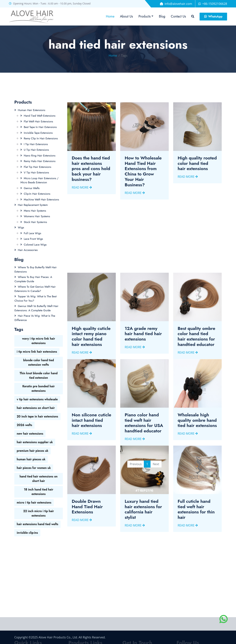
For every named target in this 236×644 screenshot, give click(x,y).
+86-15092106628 (215, 4)
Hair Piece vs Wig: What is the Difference (35, 318)
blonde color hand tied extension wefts (39, 362)
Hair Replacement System (33, 205)
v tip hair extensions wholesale (37, 399)
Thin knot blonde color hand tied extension (38, 375)
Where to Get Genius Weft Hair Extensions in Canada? (35, 289)
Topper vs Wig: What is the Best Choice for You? (35, 299)
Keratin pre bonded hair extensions (38, 389)
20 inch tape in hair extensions (37, 416)
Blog (162, 16)
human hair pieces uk (31, 459)
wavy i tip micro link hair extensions (39, 341)
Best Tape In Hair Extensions (40, 127)
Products (144, 16)
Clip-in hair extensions (37, 194)
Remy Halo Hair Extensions (40, 161)
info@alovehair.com (178, 4)
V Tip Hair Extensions (36, 173)
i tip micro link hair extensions (37, 352)
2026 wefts (24, 425)
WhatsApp (213, 16)
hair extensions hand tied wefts (37, 524)
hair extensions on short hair (36, 408)
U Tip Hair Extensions (36, 150)
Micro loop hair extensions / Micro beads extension (39, 180)
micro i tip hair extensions (34, 503)
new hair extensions (30, 434)
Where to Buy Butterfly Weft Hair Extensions (36, 269)
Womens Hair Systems (37, 216)
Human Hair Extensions (31, 110)
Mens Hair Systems (35, 211)
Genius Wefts (32, 188)
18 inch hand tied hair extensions (39, 492)
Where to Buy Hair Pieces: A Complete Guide (33, 279)
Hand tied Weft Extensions (40, 116)
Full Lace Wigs (32, 233)
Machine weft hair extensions (41, 200)
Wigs (21, 227)
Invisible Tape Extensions (38, 133)
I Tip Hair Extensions (36, 144)
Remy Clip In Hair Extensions (41, 138)
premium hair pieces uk (33, 451)
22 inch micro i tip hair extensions (39, 513)
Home (110, 16)
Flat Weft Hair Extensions (38, 121)
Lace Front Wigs (33, 239)
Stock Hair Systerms (35, 222)
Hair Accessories (28, 250)
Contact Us (178, 16)
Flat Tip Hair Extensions (37, 167)
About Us (127, 16)
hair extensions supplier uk (35, 442)
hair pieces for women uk (34, 468)
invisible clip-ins (27, 533)
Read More (82, 196)
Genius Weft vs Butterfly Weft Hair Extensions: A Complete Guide (36, 308)
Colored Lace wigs (35, 245)
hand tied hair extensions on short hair (38, 479)
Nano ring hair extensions (40, 156)
